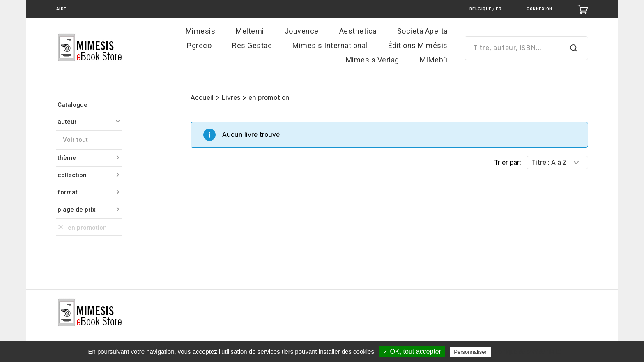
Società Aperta (422, 31)
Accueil (202, 98)
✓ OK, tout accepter (412, 352)
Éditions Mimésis (418, 45)
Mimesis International (330, 45)
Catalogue (72, 105)
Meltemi (250, 31)
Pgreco (199, 45)
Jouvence (302, 31)
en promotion (269, 98)
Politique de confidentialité (528, 352)
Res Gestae (252, 45)
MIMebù (434, 60)
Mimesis (201, 31)
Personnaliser (470, 352)
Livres (231, 98)
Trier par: (508, 163)
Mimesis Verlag (373, 60)
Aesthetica (358, 31)
